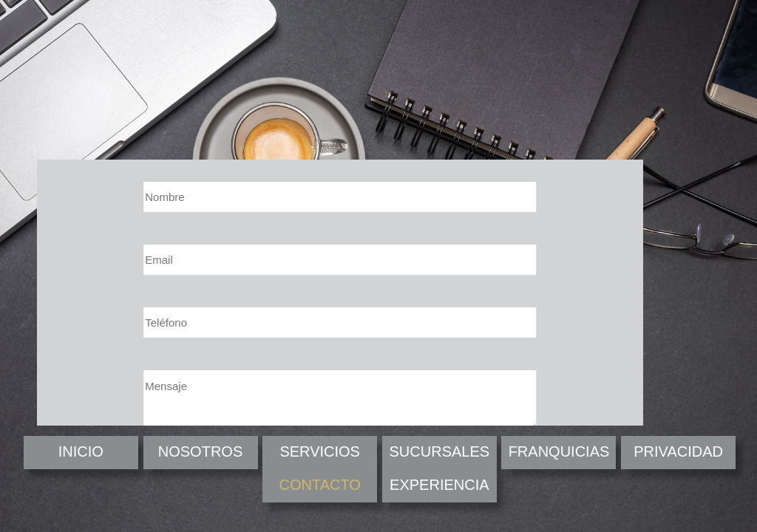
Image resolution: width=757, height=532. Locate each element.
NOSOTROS (200, 451)
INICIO (81, 451)
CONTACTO (319, 485)
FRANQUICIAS (559, 451)
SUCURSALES (440, 451)
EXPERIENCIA (439, 485)
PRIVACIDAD (678, 451)
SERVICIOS (320, 451)
